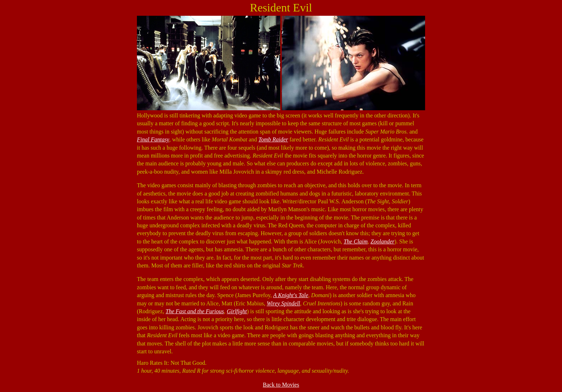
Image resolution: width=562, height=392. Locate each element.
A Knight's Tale (291, 295)
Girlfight (237, 311)
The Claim (356, 241)
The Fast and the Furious (195, 311)
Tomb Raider (273, 139)
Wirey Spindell (283, 303)
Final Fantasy (153, 139)
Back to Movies (281, 385)
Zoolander (383, 241)
